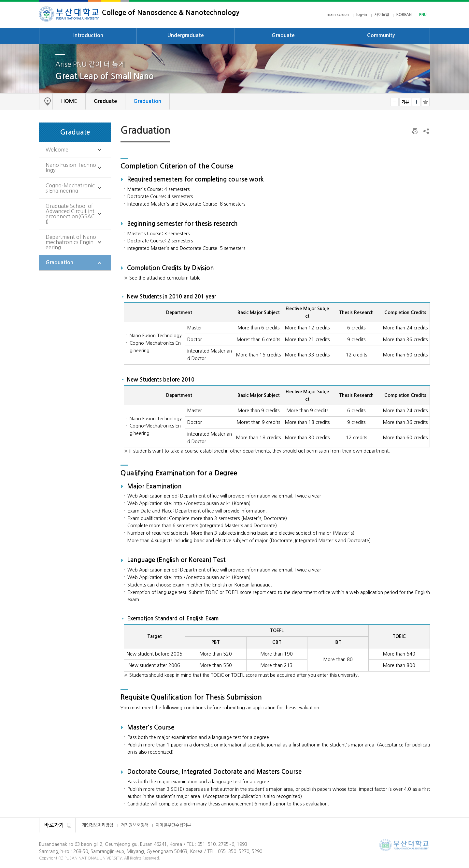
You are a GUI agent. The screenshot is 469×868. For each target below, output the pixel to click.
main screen (338, 15)
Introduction (88, 35)
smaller (394, 102)
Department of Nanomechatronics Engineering (71, 242)
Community (381, 35)
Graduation (59, 262)
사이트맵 (382, 15)
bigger (416, 102)
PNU (423, 15)
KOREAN (404, 15)
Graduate (283, 35)
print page (416, 131)
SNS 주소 (426, 131)
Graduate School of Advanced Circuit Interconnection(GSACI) (70, 214)
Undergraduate (186, 35)
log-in (362, 15)
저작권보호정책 (135, 825)
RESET (405, 102)
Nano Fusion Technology (71, 167)
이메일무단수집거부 (173, 825)
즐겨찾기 (425, 102)
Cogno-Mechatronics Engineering (70, 188)
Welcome (57, 150)
